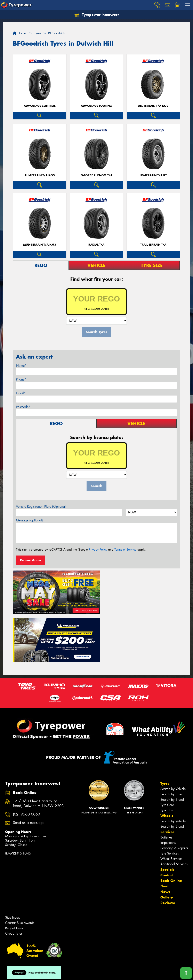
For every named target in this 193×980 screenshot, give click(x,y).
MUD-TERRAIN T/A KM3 (40, 245)
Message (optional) (29, 520)
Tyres (165, 733)
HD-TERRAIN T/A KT (153, 175)
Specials (167, 819)
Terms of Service (125, 550)
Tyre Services (170, 803)
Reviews (168, 853)
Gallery (167, 847)
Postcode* (23, 407)
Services (167, 782)
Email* (21, 393)
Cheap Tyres (14, 883)
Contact (167, 825)
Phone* (21, 379)
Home (19, 33)
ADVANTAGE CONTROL (40, 106)
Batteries (166, 787)
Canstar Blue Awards (20, 873)
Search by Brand (172, 749)
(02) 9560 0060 (26, 764)
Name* (21, 366)
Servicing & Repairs (174, 798)
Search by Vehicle (173, 739)
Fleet (164, 836)
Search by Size (171, 744)
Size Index (12, 867)
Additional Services (174, 814)
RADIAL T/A (96, 245)
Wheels (167, 766)
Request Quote (31, 560)
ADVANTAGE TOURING (96, 106)
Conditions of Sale (54, 973)
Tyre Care (167, 755)
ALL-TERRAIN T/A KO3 (40, 175)
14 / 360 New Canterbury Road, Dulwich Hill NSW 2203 (38, 753)
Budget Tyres (14, 878)
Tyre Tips (167, 760)
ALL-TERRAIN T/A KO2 (153, 106)
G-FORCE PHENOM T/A (96, 175)
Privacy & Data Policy (29, 973)
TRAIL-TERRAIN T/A (153, 245)
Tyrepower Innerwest (97, 15)
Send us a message (28, 773)
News (165, 842)
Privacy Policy (98, 550)
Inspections (168, 793)
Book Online (171, 830)
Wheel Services (171, 809)
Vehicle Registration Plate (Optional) (41, 507)
